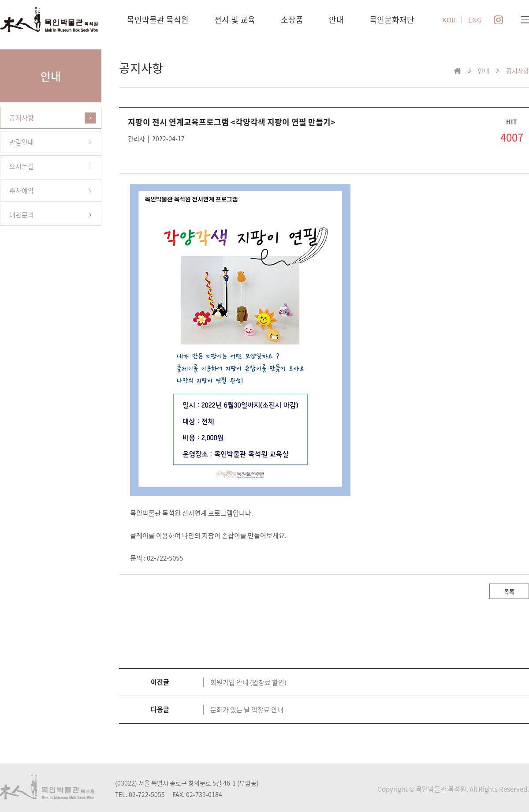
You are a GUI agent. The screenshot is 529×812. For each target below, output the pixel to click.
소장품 (292, 20)
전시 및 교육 (235, 20)
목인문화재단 (392, 20)
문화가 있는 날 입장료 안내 (247, 710)
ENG (475, 20)
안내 (336, 20)
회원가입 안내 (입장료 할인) (248, 682)
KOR (449, 20)
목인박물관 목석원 (158, 20)
